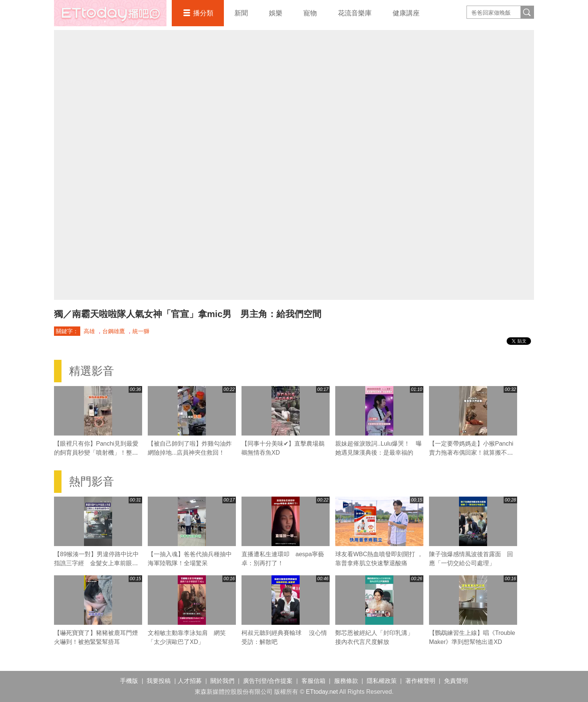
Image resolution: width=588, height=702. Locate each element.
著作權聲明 (420, 681)
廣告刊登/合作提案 (268, 681)
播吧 (110, 13)
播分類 (203, 13)
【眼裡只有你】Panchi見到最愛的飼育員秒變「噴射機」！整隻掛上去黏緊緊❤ (96, 453)
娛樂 (276, 13)
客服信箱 (313, 681)
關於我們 (222, 681)
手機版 (129, 681)
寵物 (310, 13)
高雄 (89, 331)
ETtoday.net (322, 692)
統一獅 (141, 331)
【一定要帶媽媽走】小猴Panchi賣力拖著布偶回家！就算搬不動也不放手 (471, 453)
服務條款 (346, 681)
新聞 (241, 13)
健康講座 (406, 13)
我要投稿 (159, 681)
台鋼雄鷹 (114, 331)
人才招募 (190, 681)
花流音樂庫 (355, 13)
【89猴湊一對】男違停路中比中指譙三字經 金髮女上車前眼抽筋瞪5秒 (96, 563)
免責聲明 (456, 681)
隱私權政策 (382, 681)
